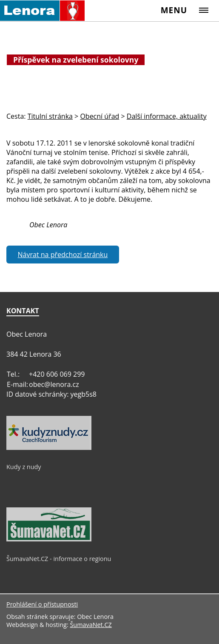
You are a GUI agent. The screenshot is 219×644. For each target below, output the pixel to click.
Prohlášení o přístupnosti (42, 604)
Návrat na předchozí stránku (63, 255)
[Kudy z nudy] (49, 448)
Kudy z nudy (24, 467)
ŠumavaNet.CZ (91, 625)
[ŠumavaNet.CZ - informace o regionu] (49, 539)
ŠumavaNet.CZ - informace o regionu (59, 559)
